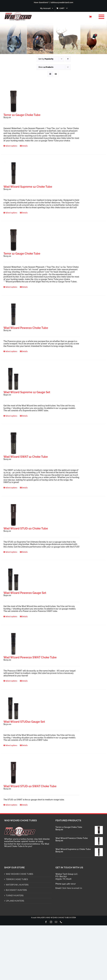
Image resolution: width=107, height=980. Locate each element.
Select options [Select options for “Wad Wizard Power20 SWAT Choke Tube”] (11, 681)
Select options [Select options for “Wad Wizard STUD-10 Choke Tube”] (11, 552)
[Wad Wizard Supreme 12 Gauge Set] (13, 379)
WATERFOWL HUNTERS (17, 885)
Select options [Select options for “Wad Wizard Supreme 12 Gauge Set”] (11, 416)
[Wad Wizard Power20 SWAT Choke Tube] (13, 644)
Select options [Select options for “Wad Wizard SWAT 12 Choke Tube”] (11, 488)
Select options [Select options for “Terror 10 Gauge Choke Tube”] (11, 146)
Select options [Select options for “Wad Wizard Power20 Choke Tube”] (11, 351)
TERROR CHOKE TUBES (17, 879)
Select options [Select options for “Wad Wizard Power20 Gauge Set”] (11, 617)
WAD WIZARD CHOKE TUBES (20, 874)
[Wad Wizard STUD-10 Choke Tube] (13, 515)
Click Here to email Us (72, 888)
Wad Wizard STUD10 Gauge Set (24, 722)
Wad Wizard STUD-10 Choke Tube (26, 528)
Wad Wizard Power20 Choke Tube (26, 328)
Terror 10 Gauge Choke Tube (22, 115)
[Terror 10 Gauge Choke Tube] (13, 102)
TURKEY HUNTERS (15, 896)
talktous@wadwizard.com (62, 2)
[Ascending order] (68, 59)
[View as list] (56, 74)
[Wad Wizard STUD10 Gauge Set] (13, 708)
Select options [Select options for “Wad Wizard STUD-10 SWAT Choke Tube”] (11, 805)
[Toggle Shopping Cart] (90, 17)
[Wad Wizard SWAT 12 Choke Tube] (13, 443)
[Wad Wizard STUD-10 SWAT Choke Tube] (13, 773)
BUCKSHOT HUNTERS (16, 890)
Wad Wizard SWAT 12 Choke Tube (26, 457)
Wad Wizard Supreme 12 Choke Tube (28, 187)
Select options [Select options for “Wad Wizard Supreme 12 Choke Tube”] (11, 213)
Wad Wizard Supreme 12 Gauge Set (27, 392)
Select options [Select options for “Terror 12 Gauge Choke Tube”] (11, 287)
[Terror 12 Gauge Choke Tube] (13, 240)
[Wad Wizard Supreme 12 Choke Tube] (13, 173)
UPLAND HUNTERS (15, 901)
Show (46, 67)
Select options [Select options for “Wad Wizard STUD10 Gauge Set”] (11, 745)
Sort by (46, 59)
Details (25, 146)
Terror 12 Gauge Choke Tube (22, 254)
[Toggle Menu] (101, 17)
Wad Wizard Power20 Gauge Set (25, 593)
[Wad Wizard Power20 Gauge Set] (13, 579)
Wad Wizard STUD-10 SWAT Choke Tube (30, 786)
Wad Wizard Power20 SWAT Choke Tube (30, 657)
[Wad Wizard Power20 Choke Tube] (13, 314)
